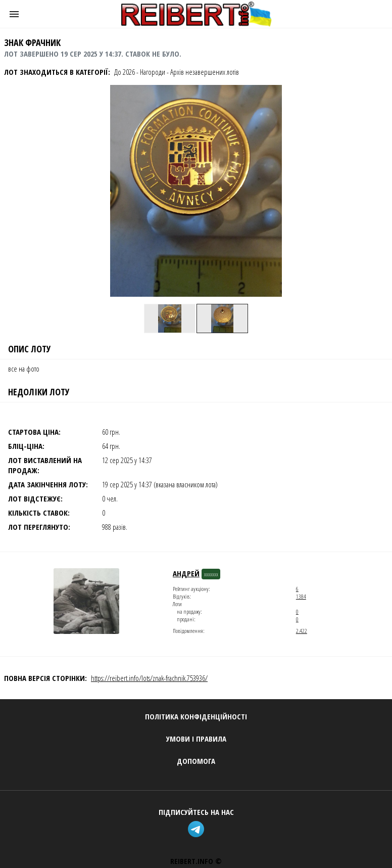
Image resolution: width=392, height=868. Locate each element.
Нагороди (153, 72)
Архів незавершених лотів (205, 72)
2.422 (302, 631)
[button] (14, 14)
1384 (301, 596)
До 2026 (125, 72)
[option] (170, 318)
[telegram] (196, 830)
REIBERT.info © (196, 861)
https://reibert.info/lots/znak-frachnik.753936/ (149, 678)
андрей (186, 573)
